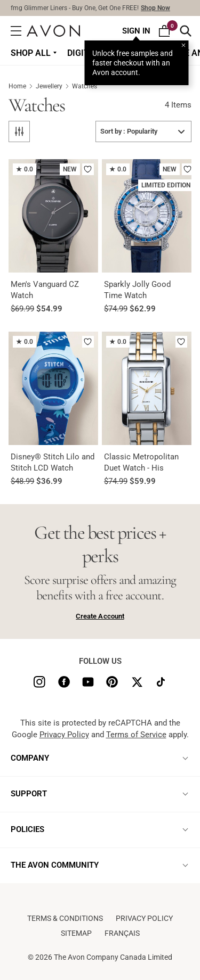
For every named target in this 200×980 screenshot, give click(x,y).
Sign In (136, 31)
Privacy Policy (64, 735)
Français (122, 933)
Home (22, 86)
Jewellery (54, 86)
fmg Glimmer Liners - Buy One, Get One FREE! (90, 8)
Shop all (31, 53)
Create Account (100, 616)
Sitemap (76, 933)
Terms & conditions (65, 918)
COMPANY (30, 758)
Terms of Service (136, 735)
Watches (85, 86)
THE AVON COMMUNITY (55, 865)
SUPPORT (29, 794)
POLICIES (27, 829)
